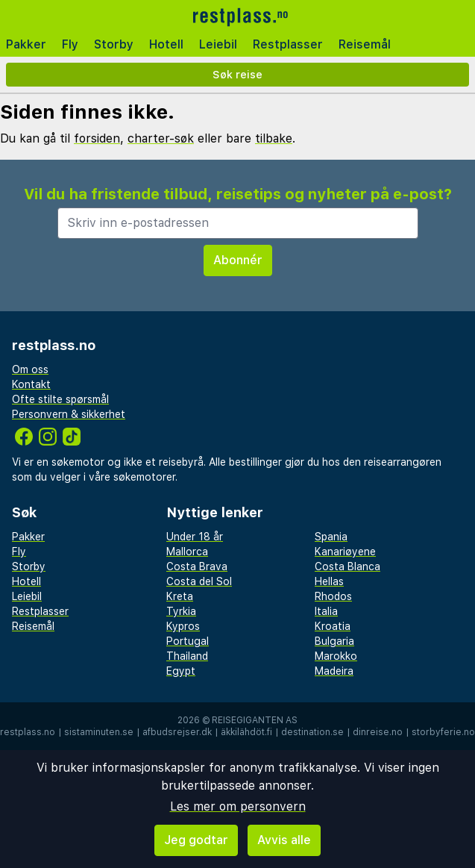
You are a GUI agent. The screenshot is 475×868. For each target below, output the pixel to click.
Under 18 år (195, 537)
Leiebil (218, 44)
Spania (331, 537)
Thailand (187, 656)
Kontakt (31, 384)
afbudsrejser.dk (177, 732)
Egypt (181, 671)
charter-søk (161, 138)
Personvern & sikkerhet (69, 414)
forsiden (97, 138)
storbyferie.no (443, 732)
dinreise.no (378, 732)
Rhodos (333, 596)
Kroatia (333, 626)
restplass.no (28, 732)
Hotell (166, 44)
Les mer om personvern (238, 806)
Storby (114, 44)
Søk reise (237, 74)
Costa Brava (197, 566)
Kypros (183, 626)
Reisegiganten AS (255, 720)
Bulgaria (334, 641)
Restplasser (288, 44)
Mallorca (187, 552)
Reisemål (365, 44)
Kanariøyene (345, 552)
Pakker (26, 44)
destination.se (312, 732)
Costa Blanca (347, 566)
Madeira (334, 671)
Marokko (336, 656)
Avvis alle (284, 840)
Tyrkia (181, 611)
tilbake (274, 138)
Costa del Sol (199, 581)
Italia (326, 611)
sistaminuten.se (99, 732)
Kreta (180, 596)
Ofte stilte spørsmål (60, 399)
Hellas (329, 581)
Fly (70, 44)
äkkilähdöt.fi (246, 732)
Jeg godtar (196, 840)
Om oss (30, 369)
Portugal (188, 641)
